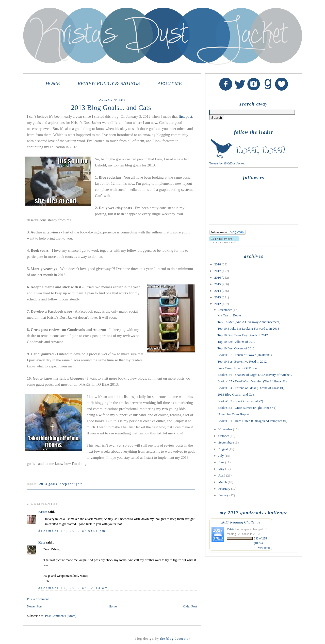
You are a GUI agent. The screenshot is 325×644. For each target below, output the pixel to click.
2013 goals (48, 484)
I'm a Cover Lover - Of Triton (237, 368)
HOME (53, 83)
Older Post (190, 606)
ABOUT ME (170, 83)
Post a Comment (38, 599)
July (222, 456)
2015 (218, 284)
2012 (218, 304)
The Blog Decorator (175, 639)
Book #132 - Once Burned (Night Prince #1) (247, 408)
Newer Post (35, 606)
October (224, 436)
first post (185, 116)
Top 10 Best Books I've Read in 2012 (242, 361)
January (224, 495)
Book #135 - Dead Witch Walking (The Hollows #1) (252, 381)
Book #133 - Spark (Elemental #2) (240, 401)
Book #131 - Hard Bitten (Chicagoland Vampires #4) (252, 421)
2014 (218, 291)
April (222, 475)
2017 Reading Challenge (241, 522)
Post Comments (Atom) (61, 616)
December (226, 310)
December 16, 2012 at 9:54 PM (72, 531)
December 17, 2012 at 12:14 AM (73, 588)
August (224, 449)
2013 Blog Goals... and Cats (236, 394)
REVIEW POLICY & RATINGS (109, 83)
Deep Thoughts (71, 484)
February (225, 489)
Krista (43, 512)
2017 (218, 271)
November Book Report (233, 414)
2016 (218, 277)
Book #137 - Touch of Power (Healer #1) (245, 355)
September (226, 442)
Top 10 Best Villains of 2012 (236, 342)
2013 (218, 297)
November (226, 429)
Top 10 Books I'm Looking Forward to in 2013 (248, 328)
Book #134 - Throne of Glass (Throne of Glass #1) (251, 388)
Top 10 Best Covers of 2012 (236, 348)
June (222, 462)
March (223, 482)
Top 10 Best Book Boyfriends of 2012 (242, 335)
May (222, 469)
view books (264, 548)
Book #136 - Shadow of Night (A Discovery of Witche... (255, 375)
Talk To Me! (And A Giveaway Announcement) (249, 322)
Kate (42, 542)
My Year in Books (229, 315)
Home (113, 606)
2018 (218, 264)
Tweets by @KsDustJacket (227, 163)
